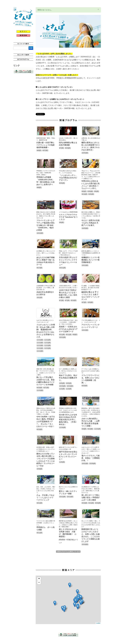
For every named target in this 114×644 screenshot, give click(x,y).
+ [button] (39, 579)
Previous (39, 32)
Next (98, 32)
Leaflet (98, 623)
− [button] (39, 583)
